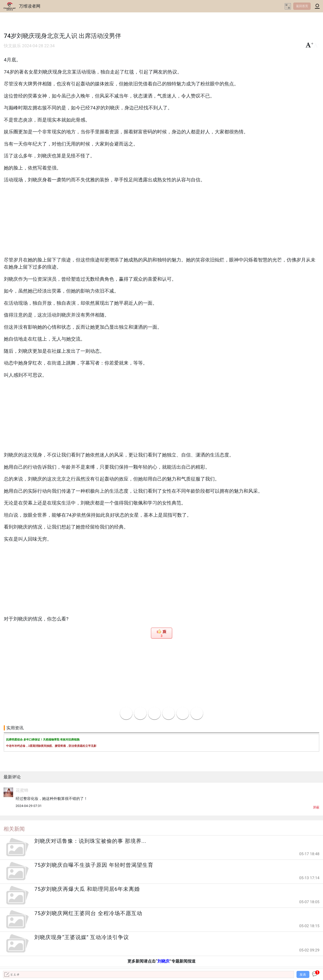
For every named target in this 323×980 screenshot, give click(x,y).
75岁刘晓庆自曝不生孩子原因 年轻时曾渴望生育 (94, 865)
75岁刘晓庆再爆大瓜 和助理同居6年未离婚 (87, 889)
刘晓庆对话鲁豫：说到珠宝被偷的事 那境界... (90, 841)
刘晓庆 (164, 961)
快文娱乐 (12, 46)
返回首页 (302, 6)
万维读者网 (30, 6)
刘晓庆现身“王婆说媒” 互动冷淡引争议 (82, 937)
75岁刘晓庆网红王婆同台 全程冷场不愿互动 (88, 913)
